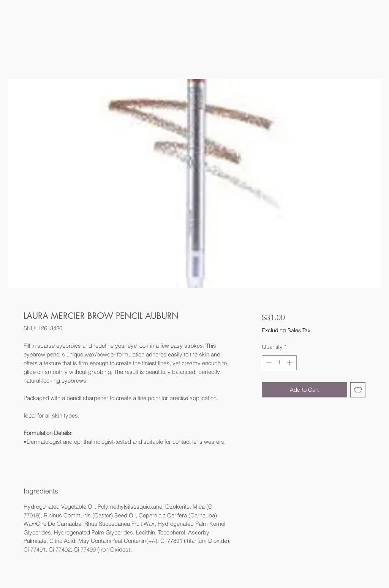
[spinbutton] (279, 363)
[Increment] (290, 363)
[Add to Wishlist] (358, 390)
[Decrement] (268, 363)
